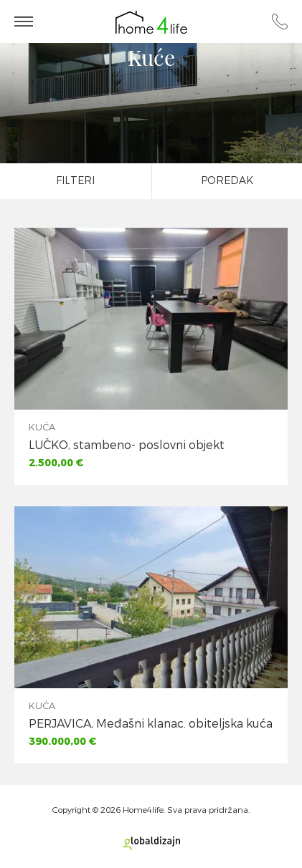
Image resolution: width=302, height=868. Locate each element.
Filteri (75, 181)
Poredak (227, 181)
